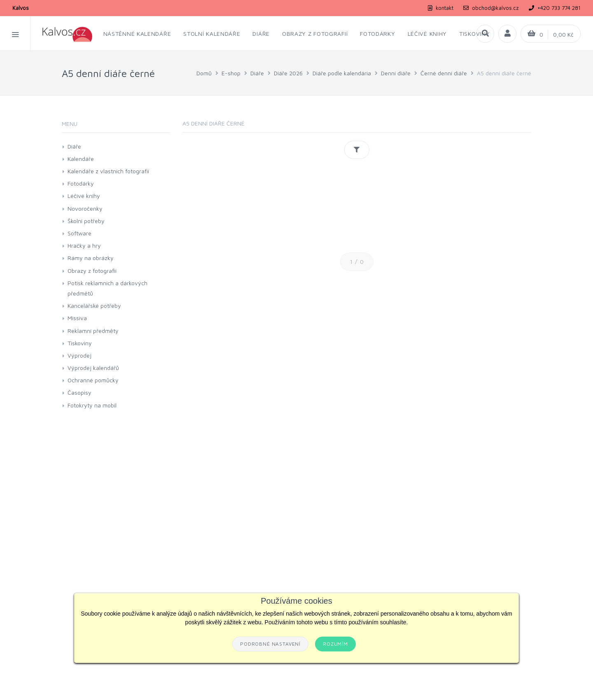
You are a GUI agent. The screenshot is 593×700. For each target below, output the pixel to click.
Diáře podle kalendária (342, 73)
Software (79, 233)
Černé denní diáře (444, 73)
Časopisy (79, 392)
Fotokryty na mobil (92, 405)
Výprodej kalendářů (93, 368)
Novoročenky (85, 208)
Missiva (77, 318)
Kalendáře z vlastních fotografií (108, 171)
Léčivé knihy (84, 196)
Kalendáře (81, 159)
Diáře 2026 (288, 73)
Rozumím (335, 644)
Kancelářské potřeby (94, 306)
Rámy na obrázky (91, 258)
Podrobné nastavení (270, 644)
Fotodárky (81, 183)
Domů (204, 73)
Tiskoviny (80, 343)
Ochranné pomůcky (93, 380)
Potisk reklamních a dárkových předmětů (107, 288)
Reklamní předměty (93, 331)
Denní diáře (396, 73)
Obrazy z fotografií (92, 271)
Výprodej (79, 355)
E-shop (231, 73)
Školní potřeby (86, 221)
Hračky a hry (84, 245)
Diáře (257, 73)
